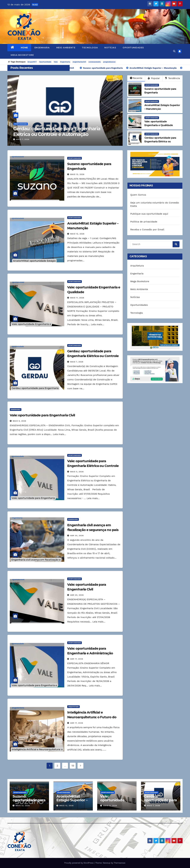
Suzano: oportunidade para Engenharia (29, 800)
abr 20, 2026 (77, 595)
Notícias (110, 48)
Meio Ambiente (66, 48)
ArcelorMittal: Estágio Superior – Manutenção (72, 800)
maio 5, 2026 (77, 472)
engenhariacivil (79, 62)
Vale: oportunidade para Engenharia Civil (42, 415)
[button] (174, 51)
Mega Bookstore (22, 55)
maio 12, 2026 (77, 234)
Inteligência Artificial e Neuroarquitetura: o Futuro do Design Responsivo (92, 717)
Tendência (173, 78)
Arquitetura (73, 707)
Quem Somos (138, 195)
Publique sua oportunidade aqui (149, 214)
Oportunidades (133, 48)
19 (73, 766)
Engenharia (42, 48)
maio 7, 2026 (23, 139)
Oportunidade (45, 62)
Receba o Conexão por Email (147, 229)
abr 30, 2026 (77, 536)
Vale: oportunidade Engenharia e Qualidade (112, 802)
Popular (154, 78)
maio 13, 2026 (77, 174)
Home (24, 48)
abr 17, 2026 (77, 659)
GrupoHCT (32, 62)
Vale (56, 62)
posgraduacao (109, 62)
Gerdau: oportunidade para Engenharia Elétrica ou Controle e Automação (57, 131)
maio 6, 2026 (19, 421)
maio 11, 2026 (77, 298)
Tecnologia (90, 48)
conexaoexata (95, 62)
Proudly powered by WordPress (79, 863)
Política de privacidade (144, 222)
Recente (136, 78)
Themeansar (119, 863)
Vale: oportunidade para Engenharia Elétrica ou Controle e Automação (93, 466)
